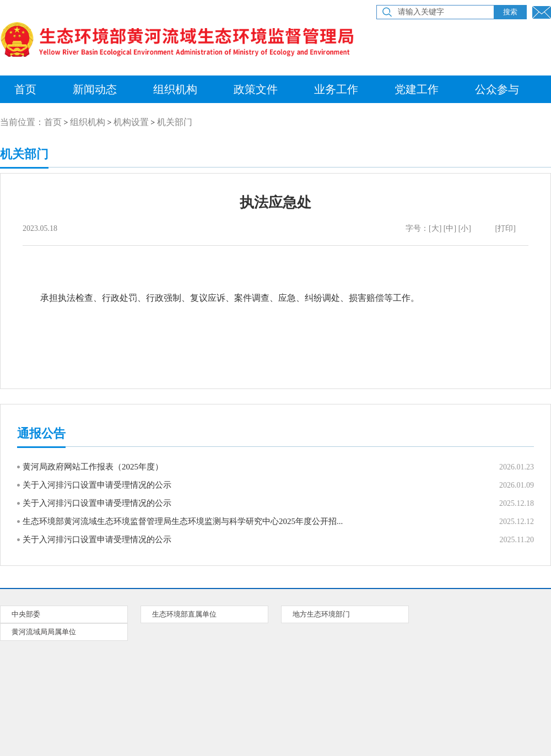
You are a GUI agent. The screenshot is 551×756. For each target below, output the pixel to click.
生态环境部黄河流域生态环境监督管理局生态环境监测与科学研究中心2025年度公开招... (183, 521)
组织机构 (175, 89)
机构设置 (131, 122)
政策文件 (256, 89)
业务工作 (336, 89)
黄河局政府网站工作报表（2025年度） (93, 467)
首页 (53, 122)
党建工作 (417, 89)
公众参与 (497, 89)
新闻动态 (95, 89)
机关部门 (175, 122)
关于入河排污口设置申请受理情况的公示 (97, 485)
